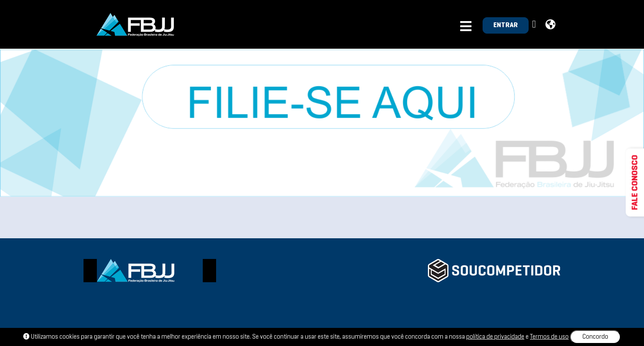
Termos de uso (549, 337)
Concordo (595, 337)
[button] (535, 25)
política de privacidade (495, 337)
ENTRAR (506, 25)
